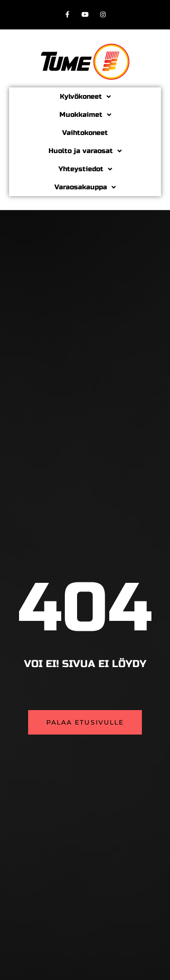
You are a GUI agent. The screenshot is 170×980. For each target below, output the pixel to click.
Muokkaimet (85, 115)
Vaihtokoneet (85, 133)
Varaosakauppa (85, 187)
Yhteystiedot (85, 169)
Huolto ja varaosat (85, 151)
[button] (85, 722)
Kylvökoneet (85, 97)
